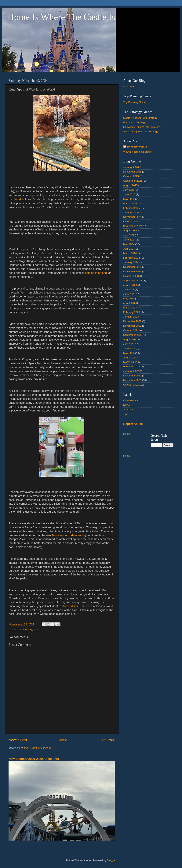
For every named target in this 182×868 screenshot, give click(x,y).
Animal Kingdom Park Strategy (141, 132)
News (126, 405)
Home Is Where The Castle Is (61, 17)
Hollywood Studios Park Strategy (142, 127)
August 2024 (130, 231)
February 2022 (132, 366)
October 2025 (131, 176)
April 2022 (129, 358)
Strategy (128, 409)
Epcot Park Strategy (135, 122)
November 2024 (132, 217)
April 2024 (129, 249)
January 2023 (131, 317)
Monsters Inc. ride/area (66, 535)
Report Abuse (133, 424)
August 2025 (130, 185)
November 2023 (132, 271)
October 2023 (131, 276)
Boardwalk (20, 199)
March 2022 (130, 362)
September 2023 (133, 281)
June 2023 (129, 294)
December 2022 (132, 321)
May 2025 (129, 199)
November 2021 (132, 380)
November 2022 (132, 326)
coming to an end (96, 273)
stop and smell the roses (77, 606)
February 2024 (132, 258)
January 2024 (131, 262)
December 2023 (132, 267)
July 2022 (129, 344)
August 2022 (130, 339)
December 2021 (132, 376)
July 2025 (129, 190)
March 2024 (130, 253)
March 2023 (130, 308)
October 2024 (131, 221)
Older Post (106, 740)
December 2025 (132, 172)
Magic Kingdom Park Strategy (140, 118)
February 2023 (132, 312)
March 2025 (130, 203)
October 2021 (131, 385)
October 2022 (131, 330)
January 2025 (131, 213)
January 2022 (131, 371)
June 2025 (129, 194)
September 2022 (133, 335)
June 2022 (129, 349)
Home (62, 740)
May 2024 (129, 244)
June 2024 (129, 240)
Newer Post (18, 740)
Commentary (25, 630)
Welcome (129, 86)
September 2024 (133, 226)
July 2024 (129, 235)
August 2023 (130, 285)
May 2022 (129, 353)
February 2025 (132, 208)
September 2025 (133, 181)
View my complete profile (137, 152)
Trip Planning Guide (135, 102)
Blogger (111, 860)
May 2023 (129, 299)
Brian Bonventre (137, 147)
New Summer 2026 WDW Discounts (34, 759)
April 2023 (129, 303)
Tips (36, 630)
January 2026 (131, 167)
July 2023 (129, 289)
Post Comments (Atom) (38, 748)
